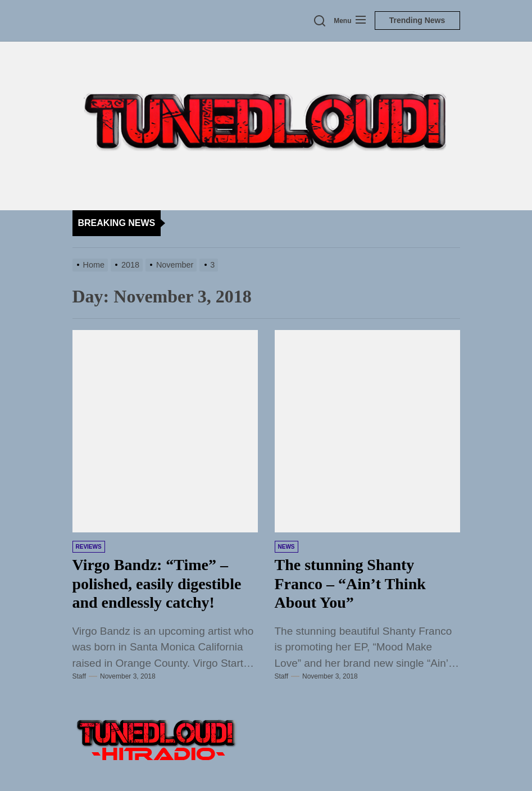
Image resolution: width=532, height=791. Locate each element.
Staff (79, 676)
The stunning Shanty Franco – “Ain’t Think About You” (350, 584)
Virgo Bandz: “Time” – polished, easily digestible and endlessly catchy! (157, 584)
